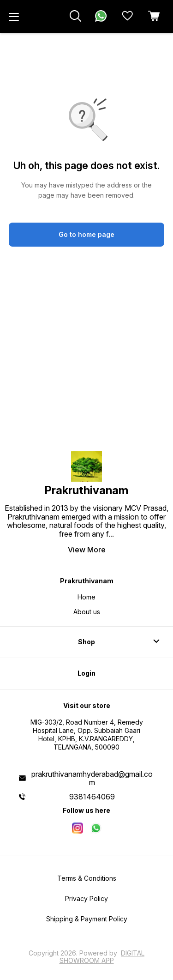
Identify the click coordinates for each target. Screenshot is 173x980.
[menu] (14, 17)
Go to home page (86, 234)
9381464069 (92, 797)
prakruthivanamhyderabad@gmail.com (92, 778)
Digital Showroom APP (102, 957)
